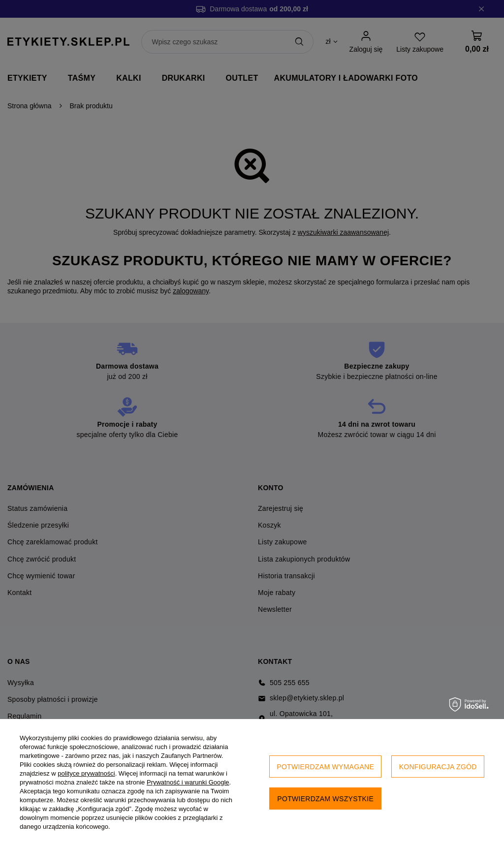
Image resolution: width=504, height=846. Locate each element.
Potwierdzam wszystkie (325, 799)
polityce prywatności (86, 773)
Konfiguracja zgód (438, 767)
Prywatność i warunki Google (188, 782)
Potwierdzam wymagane (325, 767)
